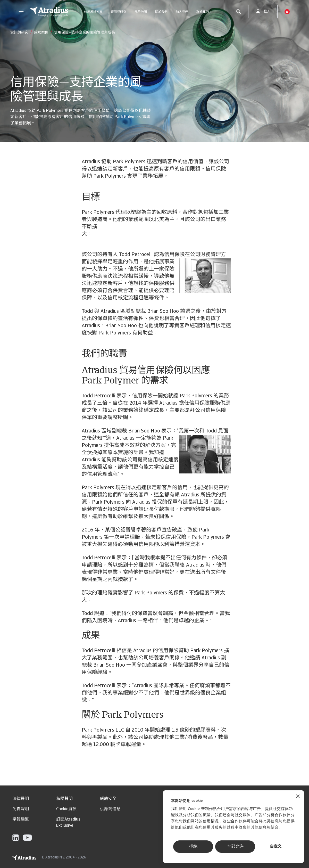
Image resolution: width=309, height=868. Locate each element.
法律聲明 (21, 799)
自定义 (276, 847)
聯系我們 (203, 12)
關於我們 (161, 12)
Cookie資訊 (66, 809)
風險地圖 (141, 12)
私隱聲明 (64, 799)
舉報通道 (21, 820)
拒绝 (193, 847)
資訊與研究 (119, 12)
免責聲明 (21, 809)
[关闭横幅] (298, 797)
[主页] (49, 12)
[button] (21, 12)
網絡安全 (108, 799)
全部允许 (235, 847)
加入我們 (182, 12)
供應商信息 (110, 809)
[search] (239, 12)
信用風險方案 (93, 12)
